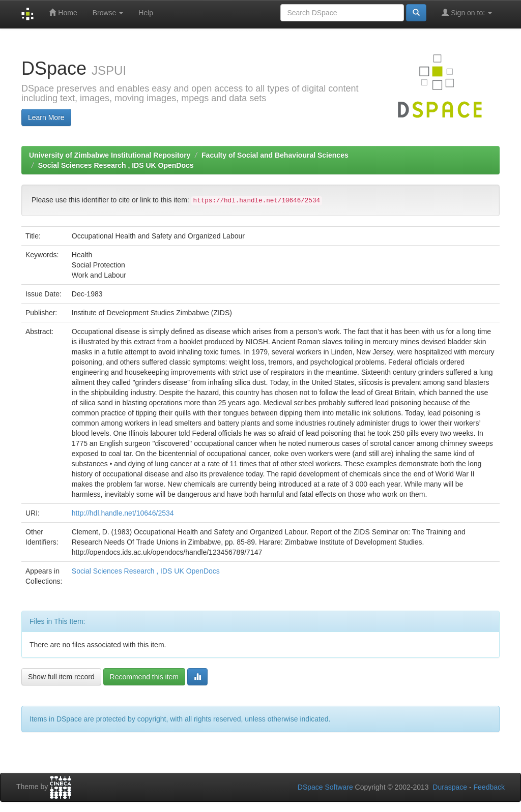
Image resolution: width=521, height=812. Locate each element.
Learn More (46, 117)
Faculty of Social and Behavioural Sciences (275, 155)
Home (63, 12)
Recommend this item (144, 677)
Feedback (489, 787)
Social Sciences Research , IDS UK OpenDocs (116, 165)
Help (146, 13)
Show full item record (61, 677)
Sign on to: (467, 12)
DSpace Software (325, 787)
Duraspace (450, 787)
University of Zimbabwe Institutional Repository (110, 155)
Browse (108, 13)
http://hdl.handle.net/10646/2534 (123, 513)
